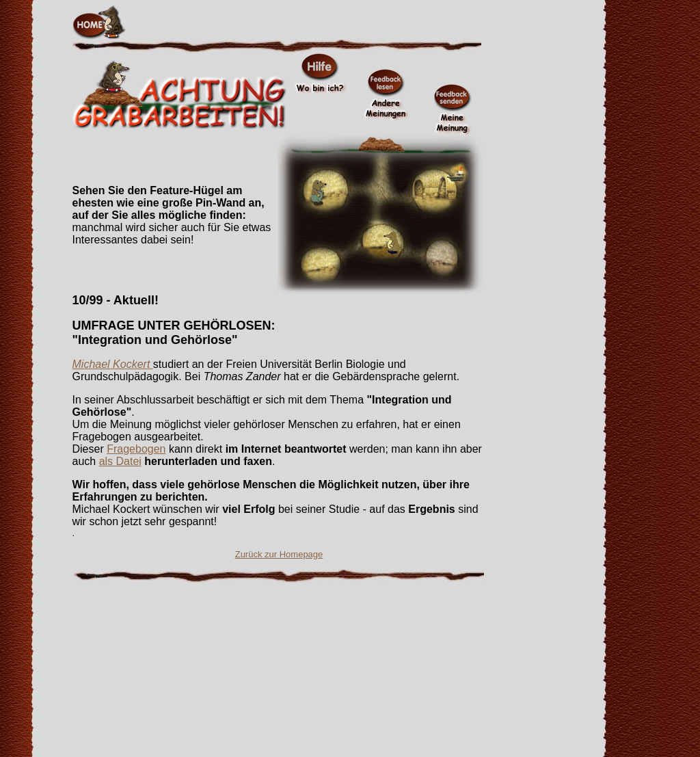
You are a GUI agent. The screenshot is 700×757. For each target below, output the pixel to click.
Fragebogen (136, 449)
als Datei (120, 461)
